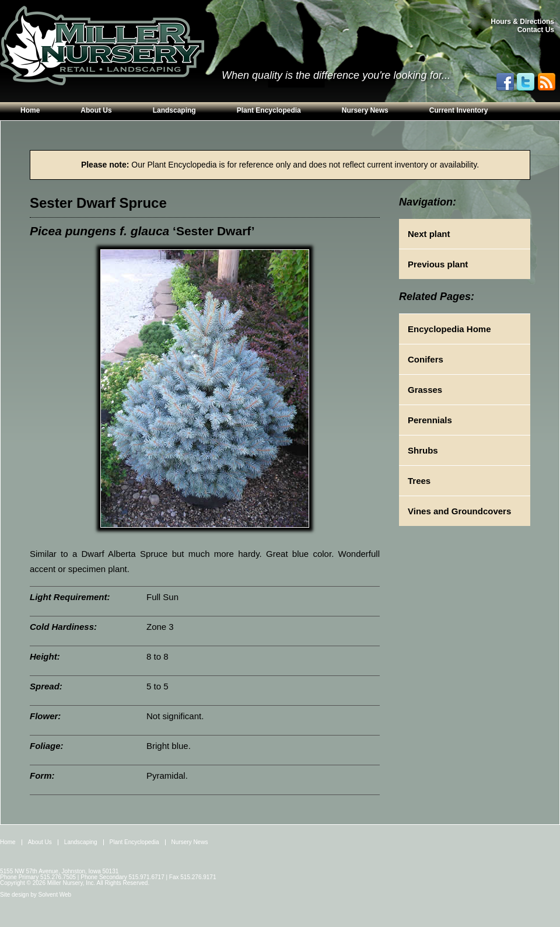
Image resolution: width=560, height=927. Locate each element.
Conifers (426, 359)
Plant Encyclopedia (269, 110)
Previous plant (438, 264)
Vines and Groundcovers (459, 511)
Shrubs (423, 450)
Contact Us (536, 30)
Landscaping (174, 110)
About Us (96, 110)
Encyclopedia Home (449, 329)
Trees (419, 481)
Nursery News (365, 110)
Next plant (429, 234)
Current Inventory (459, 110)
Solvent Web (55, 895)
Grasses (425, 390)
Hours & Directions (522, 22)
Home (30, 110)
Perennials (430, 420)
